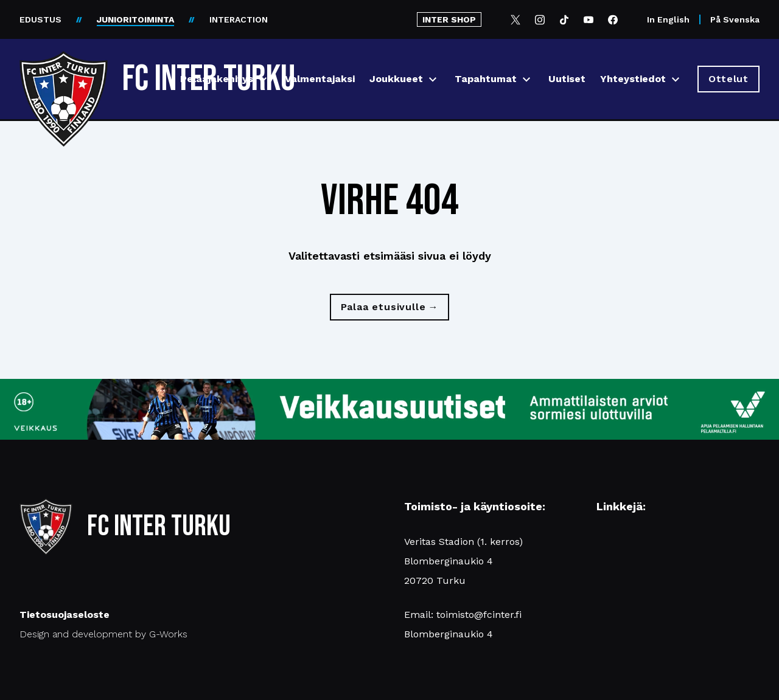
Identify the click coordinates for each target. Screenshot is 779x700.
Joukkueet (396, 79)
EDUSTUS (40, 19)
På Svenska (735, 19)
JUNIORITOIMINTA (135, 19)
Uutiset (567, 79)
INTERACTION (239, 19)
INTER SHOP (449, 19)
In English (668, 19)
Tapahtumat (486, 79)
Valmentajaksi (320, 79)
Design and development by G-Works (103, 634)
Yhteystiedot (633, 79)
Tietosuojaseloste (65, 615)
